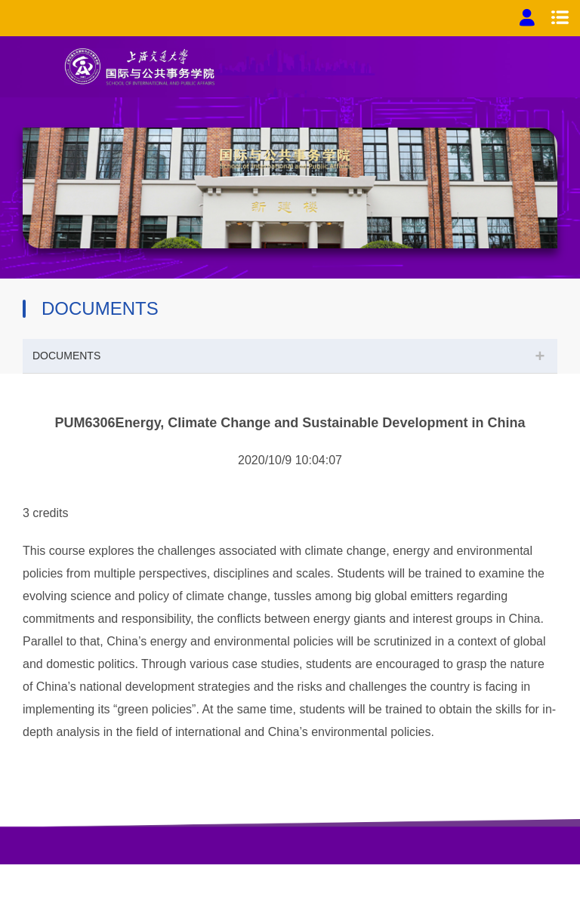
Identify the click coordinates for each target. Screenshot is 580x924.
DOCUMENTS (66, 356)
